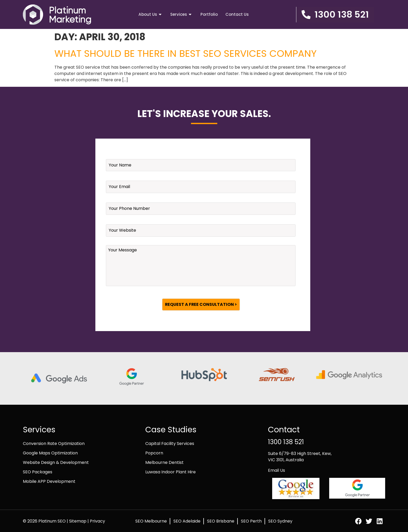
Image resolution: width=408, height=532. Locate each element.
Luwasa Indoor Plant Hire (171, 472)
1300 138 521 (286, 442)
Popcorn (154, 453)
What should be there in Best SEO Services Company (185, 54)
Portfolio (209, 14)
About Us (150, 14)
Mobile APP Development (49, 481)
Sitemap (78, 521)
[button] (335, 15)
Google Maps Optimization (50, 453)
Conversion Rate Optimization (54, 443)
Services (181, 14)
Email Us (277, 470)
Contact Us (237, 14)
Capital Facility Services (170, 443)
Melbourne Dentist (164, 462)
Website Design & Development (56, 462)
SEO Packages (38, 472)
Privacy (97, 521)
